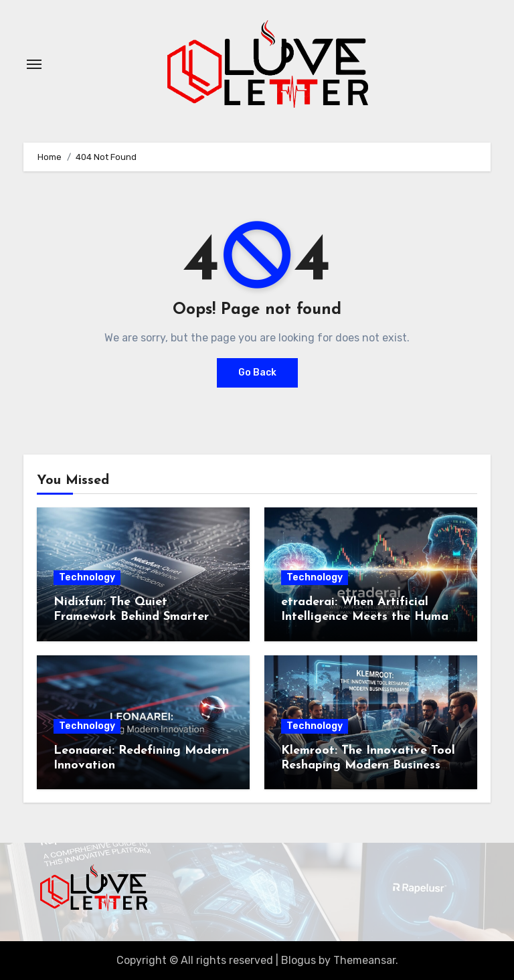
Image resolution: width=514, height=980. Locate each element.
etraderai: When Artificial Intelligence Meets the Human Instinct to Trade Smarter (368, 617)
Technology (87, 577)
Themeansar (364, 960)
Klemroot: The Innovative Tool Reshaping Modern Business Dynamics (368, 765)
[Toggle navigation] (34, 64)
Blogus (298, 960)
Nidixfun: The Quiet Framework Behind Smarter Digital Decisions (131, 617)
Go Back (257, 373)
